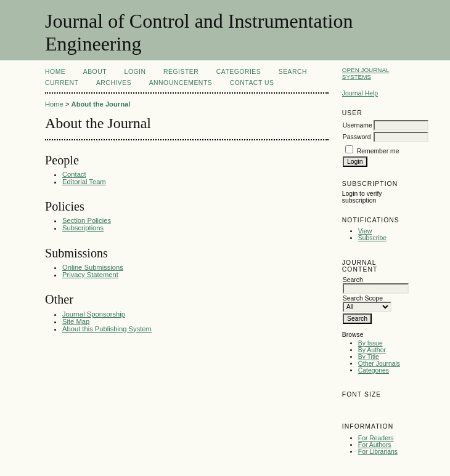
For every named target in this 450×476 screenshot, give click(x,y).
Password (357, 137)
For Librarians (378, 452)
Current (62, 83)
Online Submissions (93, 267)
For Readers (376, 438)
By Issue (370, 343)
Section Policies (87, 220)
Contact (74, 174)
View (365, 231)
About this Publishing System (107, 329)
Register (181, 72)
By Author (372, 350)
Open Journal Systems (366, 73)
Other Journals (379, 364)
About (95, 72)
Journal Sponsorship (94, 314)
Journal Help (360, 93)
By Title (369, 357)
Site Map (76, 321)
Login (135, 72)
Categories (374, 370)
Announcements (181, 83)
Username (358, 125)
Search (293, 72)
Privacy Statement (90, 275)
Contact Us (252, 83)
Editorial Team (84, 182)
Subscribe (372, 238)
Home (55, 72)
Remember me (378, 151)
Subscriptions (83, 228)
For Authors (375, 445)
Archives (114, 83)
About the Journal (101, 104)
